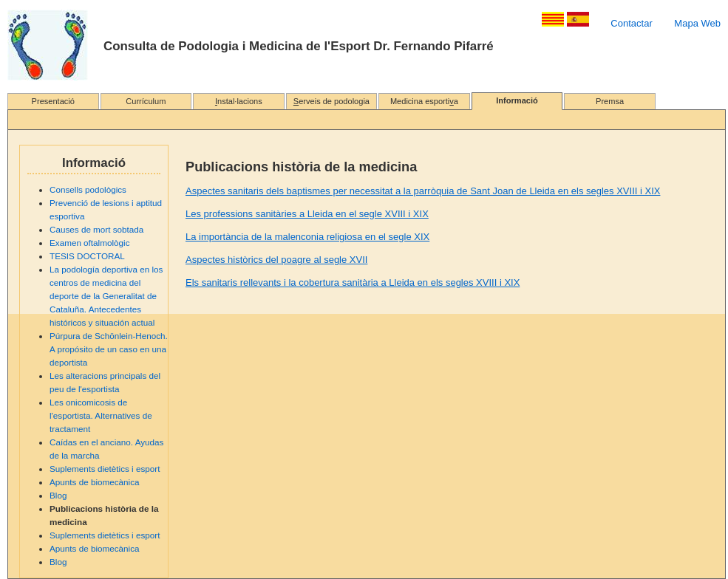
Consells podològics (88, 189)
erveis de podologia (331, 101)
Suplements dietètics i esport (105, 469)
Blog (58, 495)
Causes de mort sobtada (96, 229)
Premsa (610, 101)
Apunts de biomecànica (95, 482)
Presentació (53, 101)
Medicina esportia (424, 101)
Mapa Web (697, 23)
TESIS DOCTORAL (87, 256)
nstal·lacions (239, 101)
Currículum (146, 101)
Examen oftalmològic (90, 243)
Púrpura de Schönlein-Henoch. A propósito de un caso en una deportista (109, 349)
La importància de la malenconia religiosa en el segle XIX (307, 237)
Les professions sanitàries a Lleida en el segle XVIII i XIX (307, 214)
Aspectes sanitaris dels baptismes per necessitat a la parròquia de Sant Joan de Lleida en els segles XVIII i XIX (423, 191)
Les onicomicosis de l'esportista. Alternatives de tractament (101, 415)
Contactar (631, 23)
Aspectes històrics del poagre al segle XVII (276, 260)
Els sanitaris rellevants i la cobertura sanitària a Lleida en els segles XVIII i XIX (353, 282)
